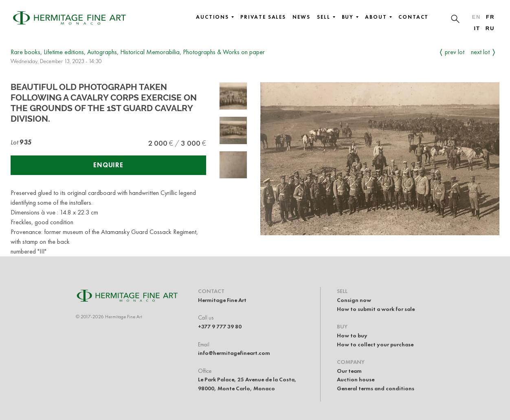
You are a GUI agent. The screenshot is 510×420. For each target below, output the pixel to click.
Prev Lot (455, 52)
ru (490, 28)
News (301, 17)
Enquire (108, 165)
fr (490, 17)
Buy (350, 17)
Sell (326, 17)
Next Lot (480, 52)
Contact (413, 17)
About (378, 17)
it (477, 28)
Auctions (215, 17)
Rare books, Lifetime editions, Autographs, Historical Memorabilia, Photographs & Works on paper (138, 52)
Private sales (263, 17)
